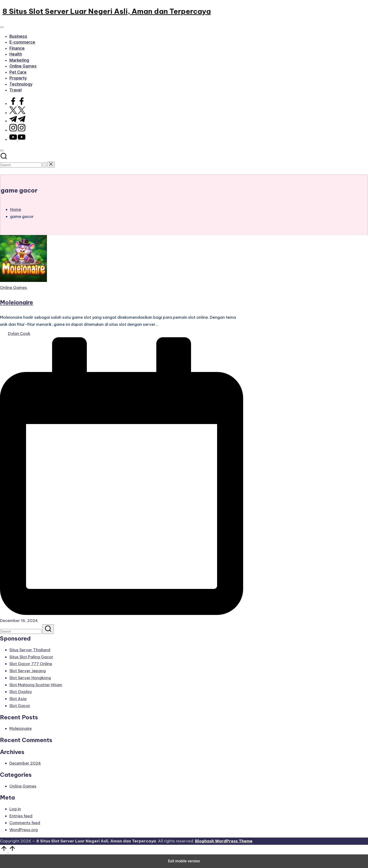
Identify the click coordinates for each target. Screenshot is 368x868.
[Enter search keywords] (21, 165)
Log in (15, 809)
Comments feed (25, 823)
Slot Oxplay (21, 692)
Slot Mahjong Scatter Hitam (36, 685)
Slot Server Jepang (28, 671)
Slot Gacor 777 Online (31, 664)
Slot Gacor (20, 706)
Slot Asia (18, 699)
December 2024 (25, 763)
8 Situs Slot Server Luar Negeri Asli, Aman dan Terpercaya (107, 11)
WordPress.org (24, 830)
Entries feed (21, 816)
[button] (44, 165)
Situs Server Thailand (30, 650)
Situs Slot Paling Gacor (31, 657)
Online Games (13, 288)
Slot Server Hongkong (30, 678)
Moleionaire (17, 302)
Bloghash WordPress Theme (224, 841)
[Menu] (2, 27)
